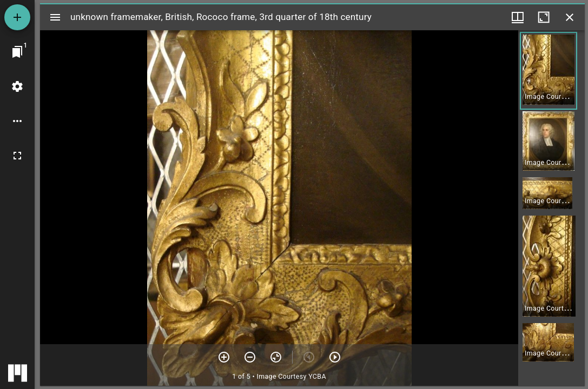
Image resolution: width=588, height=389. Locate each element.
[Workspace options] (17, 121)
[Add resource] (17, 17)
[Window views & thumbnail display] (518, 17)
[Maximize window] (544, 17)
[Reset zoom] (276, 357)
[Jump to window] (17, 52)
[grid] (551, 208)
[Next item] (335, 357)
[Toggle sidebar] (55, 17)
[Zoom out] (250, 357)
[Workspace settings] (17, 86)
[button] (549, 71)
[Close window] (570, 17)
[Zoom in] (224, 357)
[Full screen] (17, 156)
